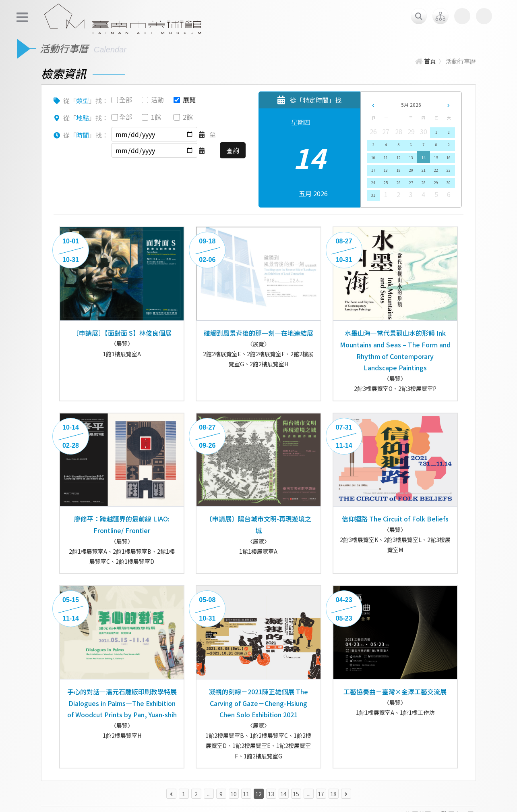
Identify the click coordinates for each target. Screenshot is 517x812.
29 (436, 183)
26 (399, 183)
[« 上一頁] (171, 794)
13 (411, 158)
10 (373, 158)
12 (399, 158)
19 (399, 170)
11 (386, 158)
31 (373, 195)
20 (411, 170)
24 (373, 183)
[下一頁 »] (346, 794)
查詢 (233, 150)
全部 (126, 100)
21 (424, 170)
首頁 (426, 61)
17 (373, 170)
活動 (157, 100)
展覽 (189, 100)
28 (424, 183)
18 (386, 170)
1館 (156, 117)
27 (411, 183)
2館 (188, 117)
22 (436, 170)
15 (436, 158)
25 (386, 183)
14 (424, 158)
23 (449, 170)
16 (449, 158)
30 (449, 183)
